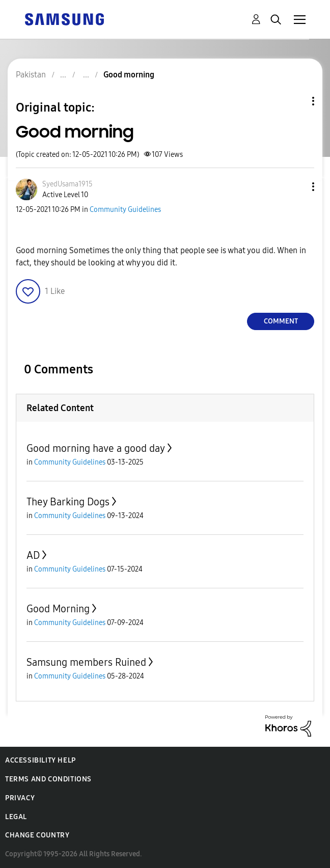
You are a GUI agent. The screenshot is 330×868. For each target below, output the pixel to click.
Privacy (20, 798)
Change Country (37, 835)
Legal (16, 817)
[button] (296, 187)
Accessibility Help (40, 760)
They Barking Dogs (68, 502)
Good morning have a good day (96, 448)
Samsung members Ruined (86, 662)
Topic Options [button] (296, 101)
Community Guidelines (125, 210)
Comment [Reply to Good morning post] (281, 321)
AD (33, 555)
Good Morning (58, 609)
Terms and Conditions (48, 779)
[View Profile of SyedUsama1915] (67, 184)
